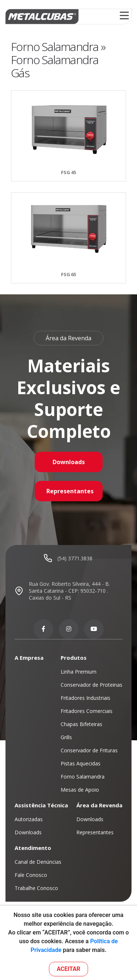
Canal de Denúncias (38, 862)
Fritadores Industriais (85, 698)
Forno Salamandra (83, 777)
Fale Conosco (31, 875)
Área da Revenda (99, 805)
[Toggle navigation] (124, 17)
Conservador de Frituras (89, 750)
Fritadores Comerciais (87, 711)
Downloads (69, 462)
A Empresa (29, 658)
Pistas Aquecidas (81, 763)
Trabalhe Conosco (36, 888)
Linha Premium (79, 672)
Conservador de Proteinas (92, 685)
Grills (66, 737)
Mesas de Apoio (80, 790)
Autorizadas (29, 819)
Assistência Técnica (41, 805)
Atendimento (33, 848)
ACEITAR (68, 969)
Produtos (74, 658)
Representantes (70, 491)
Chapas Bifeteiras (81, 724)
